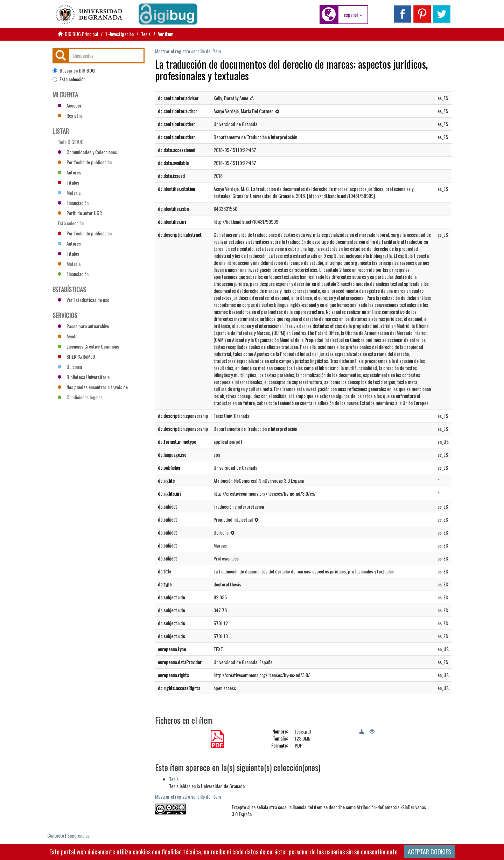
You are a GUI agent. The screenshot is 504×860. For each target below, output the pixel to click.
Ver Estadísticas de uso (83, 300)
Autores (69, 172)
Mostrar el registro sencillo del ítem (188, 51)
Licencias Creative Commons (88, 346)
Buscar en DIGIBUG (74, 70)
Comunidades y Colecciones (87, 152)
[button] (353, 15)
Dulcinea (70, 367)
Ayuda (68, 336)
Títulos (68, 182)
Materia (69, 192)
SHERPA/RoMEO (76, 356)
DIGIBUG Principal (81, 34)
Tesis (146, 34)
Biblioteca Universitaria (84, 377)
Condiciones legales (80, 397)
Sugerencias (78, 835)
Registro (70, 115)
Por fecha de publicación (85, 162)
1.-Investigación (120, 34)
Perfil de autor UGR (80, 213)
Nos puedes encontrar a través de (93, 387)
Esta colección (69, 79)
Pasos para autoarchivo (83, 326)
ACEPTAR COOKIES (429, 852)
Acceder (70, 105)
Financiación (73, 203)
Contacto (56, 835)
